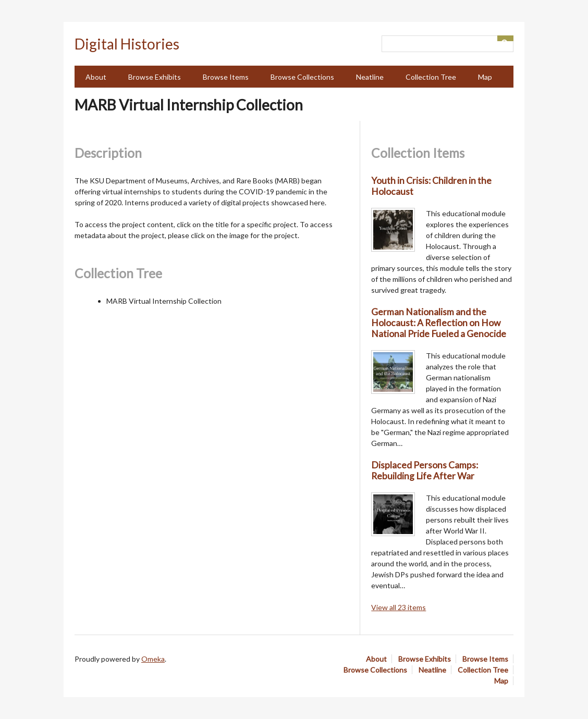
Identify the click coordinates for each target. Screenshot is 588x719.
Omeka (153, 659)
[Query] (448, 44)
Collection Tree (431, 77)
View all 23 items (399, 607)
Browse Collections (302, 77)
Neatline (370, 77)
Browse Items (226, 77)
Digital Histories (127, 44)
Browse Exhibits (155, 77)
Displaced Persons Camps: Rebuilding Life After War (425, 470)
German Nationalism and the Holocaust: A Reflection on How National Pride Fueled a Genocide (439, 323)
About (96, 77)
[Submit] (506, 38)
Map (485, 77)
